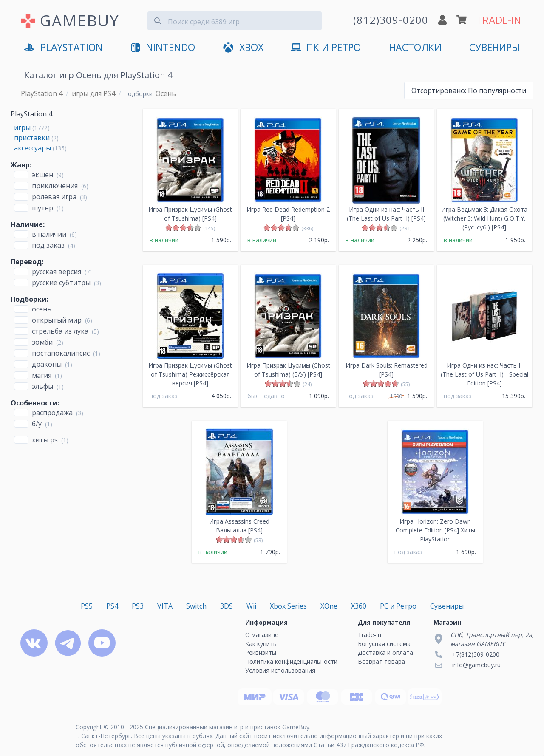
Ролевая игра (54, 197)
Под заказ (48, 245)
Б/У (37, 424)
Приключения (55, 186)
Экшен (42, 175)
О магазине (262, 635)
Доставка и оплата (385, 653)
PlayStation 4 (42, 93)
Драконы (47, 364)
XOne (329, 606)
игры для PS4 (93, 93)
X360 (359, 606)
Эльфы (42, 386)
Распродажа (52, 413)
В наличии (49, 234)
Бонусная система (384, 644)
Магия (42, 375)
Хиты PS (45, 440)
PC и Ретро (398, 606)
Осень (42, 309)
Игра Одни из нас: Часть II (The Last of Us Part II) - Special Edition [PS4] (484, 374)
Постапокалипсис (61, 353)
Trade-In (370, 635)
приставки (32, 138)
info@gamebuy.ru (476, 665)
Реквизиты (261, 653)
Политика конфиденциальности (291, 661)
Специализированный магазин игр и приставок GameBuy (227, 727)
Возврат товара (381, 661)
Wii (251, 606)
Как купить (261, 644)
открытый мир (57, 320)
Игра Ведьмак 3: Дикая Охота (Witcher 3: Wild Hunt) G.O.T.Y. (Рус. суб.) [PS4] (484, 218)
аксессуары (33, 148)
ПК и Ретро (326, 48)
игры (22, 127)
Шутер (42, 208)
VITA (165, 606)
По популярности (469, 91)
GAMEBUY (80, 21)
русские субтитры (61, 283)
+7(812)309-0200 (476, 654)
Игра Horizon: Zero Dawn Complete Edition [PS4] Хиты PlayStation (435, 530)
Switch (196, 606)
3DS (227, 606)
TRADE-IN (499, 20)
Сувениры (494, 47)
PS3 (138, 606)
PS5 (87, 606)
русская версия (57, 272)
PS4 (112, 606)
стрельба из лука (60, 331)
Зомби (42, 342)
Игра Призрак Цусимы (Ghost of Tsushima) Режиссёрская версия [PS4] (190, 374)
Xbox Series (288, 606)
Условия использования (280, 670)
